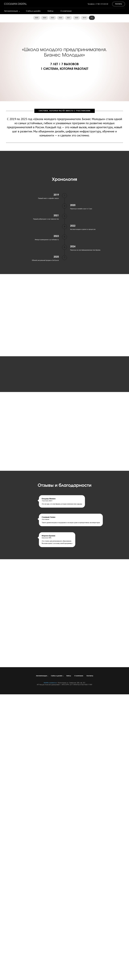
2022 (60, 18)
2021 (69, 18)
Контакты (90, 676)
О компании (66, 11)
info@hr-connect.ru (50, 683)
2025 (36, 18)
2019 (85, 18)
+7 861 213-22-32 (102, 4)
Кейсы (50, 11)
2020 (77, 18)
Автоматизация (11, 11)
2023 (52, 18)
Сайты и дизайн (33, 11)
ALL (92, 18)
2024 (44, 18)
